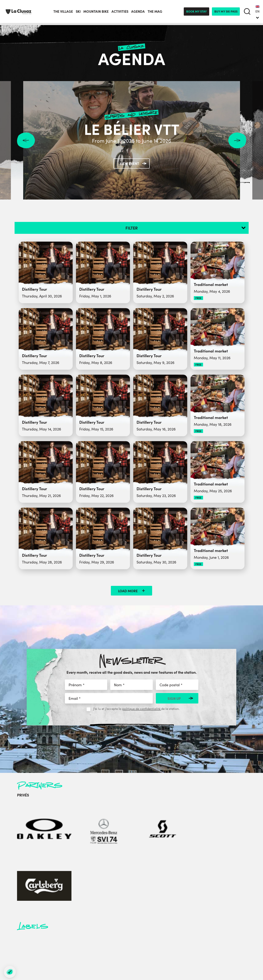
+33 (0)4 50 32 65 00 (75, 912)
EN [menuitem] (257, 12)
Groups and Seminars (134, 903)
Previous (26, 140)
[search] (247, 12)
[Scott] (94, 815)
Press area (126, 907)
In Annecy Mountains (203, 932)
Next (237, 140)
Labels (193, 912)
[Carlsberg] (125, 815)
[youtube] (74, 944)
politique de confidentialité (142, 709)
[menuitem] (257, 12)
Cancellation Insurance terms (210, 937)
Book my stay (196, 12)
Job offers (195, 917)
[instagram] (63, 944)
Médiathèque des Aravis (137, 912)
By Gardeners (247, 950)
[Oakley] (30, 815)
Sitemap (142, 962)
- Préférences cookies (163, 962)
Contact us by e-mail (66, 929)
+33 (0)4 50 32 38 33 (81, 918)
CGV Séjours (197, 942)
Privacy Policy (198, 927)
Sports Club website (133, 927)
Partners (125, 917)
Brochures (195, 907)
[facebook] (40, 944)
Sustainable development (207, 922)
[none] (257, 12)
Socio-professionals (133, 932)
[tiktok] (86, 944)
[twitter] (51, 944)
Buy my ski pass (226, 12)
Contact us (196, 903)
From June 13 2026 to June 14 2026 (131, 140)
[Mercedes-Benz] (62, 815)
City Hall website (131, 922)
